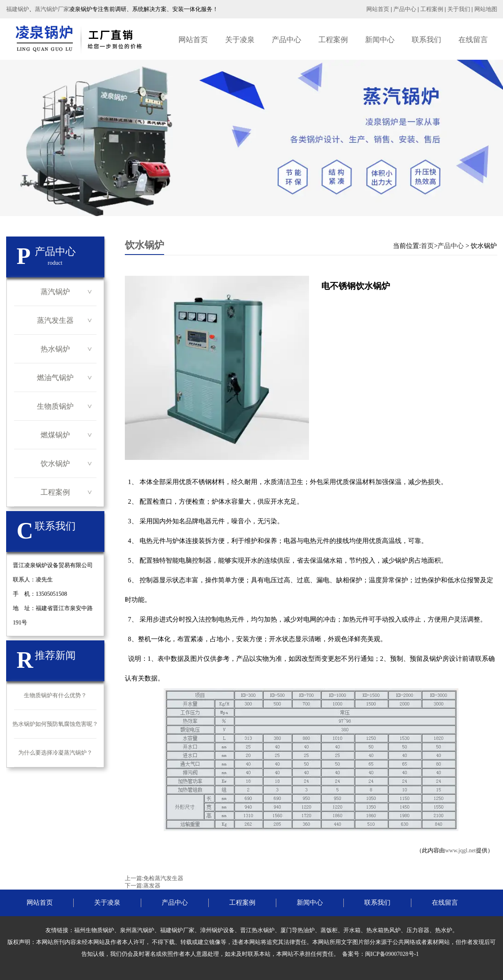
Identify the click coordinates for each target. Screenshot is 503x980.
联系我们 (426, 40)
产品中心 (405, 9)
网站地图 (486, 9)
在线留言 (473, 40)
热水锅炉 (55, 349)
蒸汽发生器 (55, 320)
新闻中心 (380, 40)
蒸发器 (152, 886)
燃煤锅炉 (55, 435)
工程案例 (432, 9)
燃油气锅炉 (55, 378)
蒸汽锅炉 (55, 292)
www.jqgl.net (460, 850)
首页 (427, 246)
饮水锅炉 (55, 464)
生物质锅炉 (55, 406)
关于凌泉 (240, 40)
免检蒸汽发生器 (163, 878)
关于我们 (459, 9)
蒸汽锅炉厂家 (52, 9)
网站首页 (378, 9)
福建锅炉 (18, 9)
